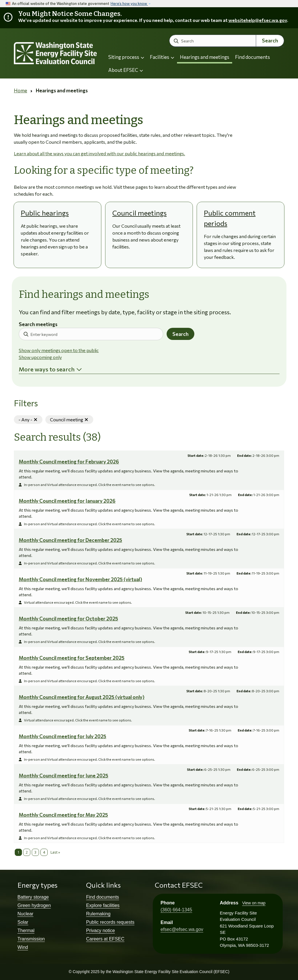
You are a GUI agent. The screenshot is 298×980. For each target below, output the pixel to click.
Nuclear (26, 914)
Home (21, 90)
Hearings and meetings (205, 57)
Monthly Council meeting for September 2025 (72, 658)
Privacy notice (100, 931)
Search (270, 41)
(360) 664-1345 (176, 910)
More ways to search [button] (47, 369)
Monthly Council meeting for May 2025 (63, 815)
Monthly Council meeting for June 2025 (64, 776)
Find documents (253, 57)
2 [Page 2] (27, 852)
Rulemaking (98, 914)
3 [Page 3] (35, 852)
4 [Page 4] (44, 852)
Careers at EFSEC (105, 939)
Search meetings (38, 325)
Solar (23, 922)
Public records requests (110, 922)
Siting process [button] (126, 57)
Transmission (31, 939)
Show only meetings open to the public (59, 350)
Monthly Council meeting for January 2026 (67, 501)
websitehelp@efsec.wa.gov (258, 20)
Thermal (26, 931)
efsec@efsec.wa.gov (182, 929)
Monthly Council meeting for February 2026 (69, 462)
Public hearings (45, 213)
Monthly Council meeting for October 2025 (68, 619)
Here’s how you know (129, 4)
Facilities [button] (162, 57)
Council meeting (72, 420)
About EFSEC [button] (126, 70)
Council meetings (139, 213)
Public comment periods (230, 218)
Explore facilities (103, 905)
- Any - (30, 420)
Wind (23, 947)
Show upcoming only (40, 357)
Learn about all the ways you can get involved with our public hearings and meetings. (99, 153)
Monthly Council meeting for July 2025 (63, 736)
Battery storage (33, 897)
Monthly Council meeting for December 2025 (70, 540)
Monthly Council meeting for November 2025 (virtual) (80, 579)
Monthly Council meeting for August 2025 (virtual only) (82, 697)
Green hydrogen (34, 905)
